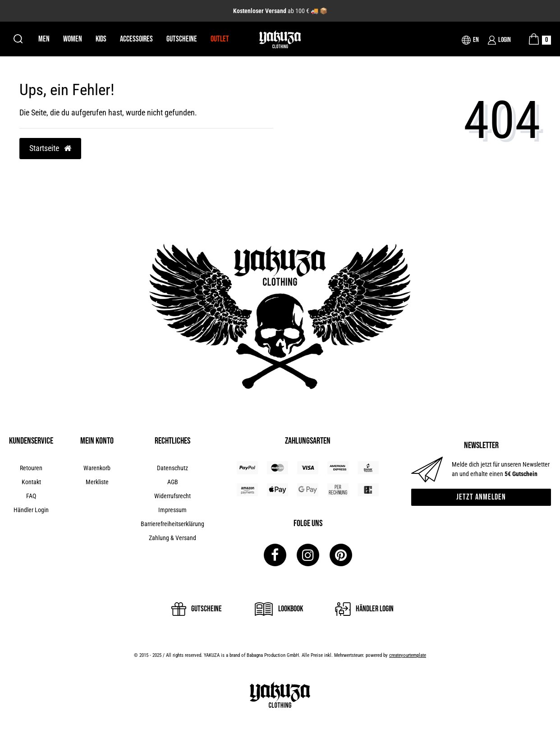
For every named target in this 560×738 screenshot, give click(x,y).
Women (73, 39)
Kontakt (31, 482)
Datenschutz (172, 468)
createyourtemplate (408, 655)
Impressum (172, 510)
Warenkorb (97, 468)
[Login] (499, 40)
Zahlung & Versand (172, 538)
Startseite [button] (50, 148)
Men (44, 39)
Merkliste (97, 482)
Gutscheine (182, 39)
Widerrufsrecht (172, 496)
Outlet (220, 39)
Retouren (31, 468)
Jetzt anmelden (481, 497)
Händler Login (31, 510)
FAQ (31, 496)
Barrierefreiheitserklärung (172, 524)
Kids (101, 39)
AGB (173, 482)
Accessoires (136, 39)
